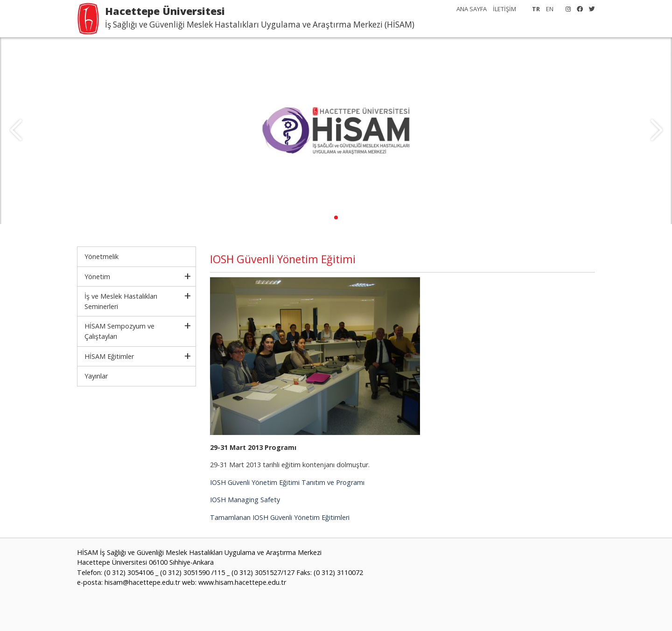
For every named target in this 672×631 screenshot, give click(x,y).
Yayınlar (96, 376)
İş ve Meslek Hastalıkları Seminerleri (121, 301)
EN (550, 9)
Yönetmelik (101, 256)
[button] (336, 217)
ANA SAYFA (472, 9)
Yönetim (97, 277)
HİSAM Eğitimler (109, 356)
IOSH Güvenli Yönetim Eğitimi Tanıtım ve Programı (287, 482)
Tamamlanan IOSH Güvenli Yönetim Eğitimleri (280, 517)
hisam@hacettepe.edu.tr (142, 582)
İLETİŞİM (504, 9)
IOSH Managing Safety (245, 500)
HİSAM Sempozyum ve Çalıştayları (119, 331)
